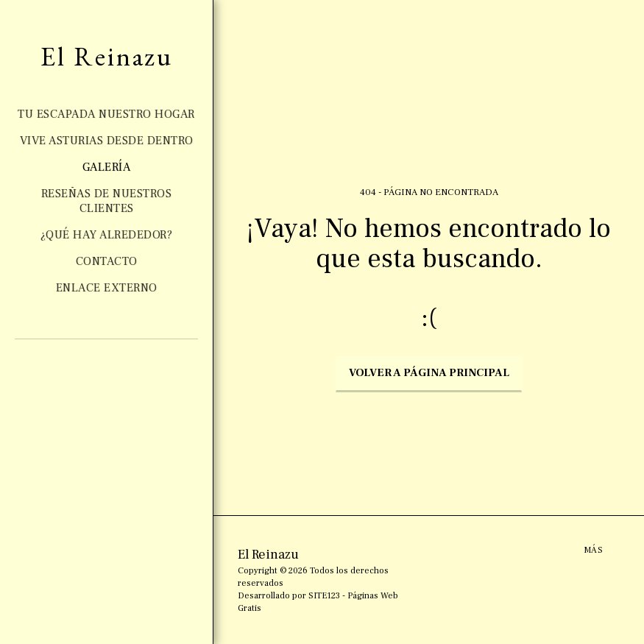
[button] (82, 380)
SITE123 (324, 596)
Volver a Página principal (429, 373)
